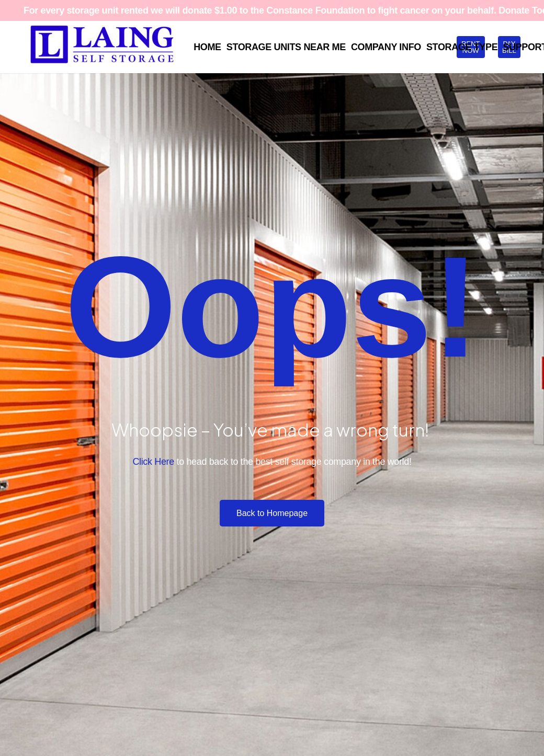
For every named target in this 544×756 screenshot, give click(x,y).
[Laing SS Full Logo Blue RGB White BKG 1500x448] (102, 47)
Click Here (153, 462)
